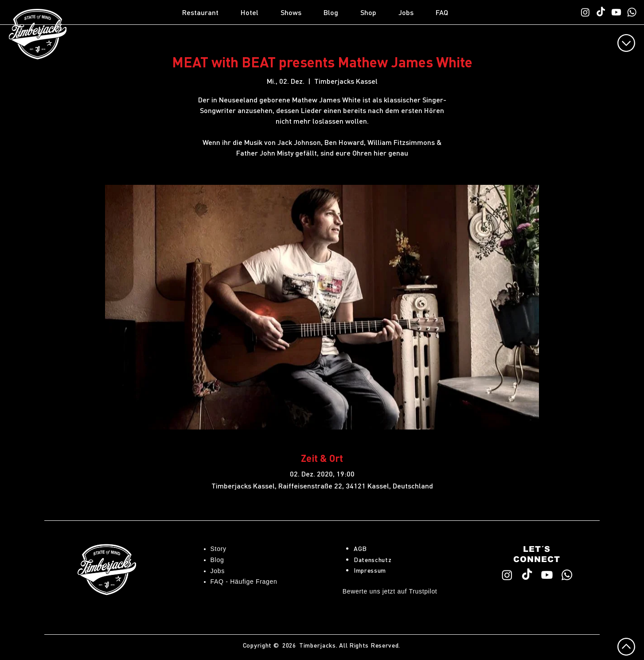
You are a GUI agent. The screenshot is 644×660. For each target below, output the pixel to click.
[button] (207, 12)
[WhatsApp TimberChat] (632, 12)
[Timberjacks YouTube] (616, 12)
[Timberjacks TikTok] (601, 12)
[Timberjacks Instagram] (585, 12)
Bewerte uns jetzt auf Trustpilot (390, 591)
